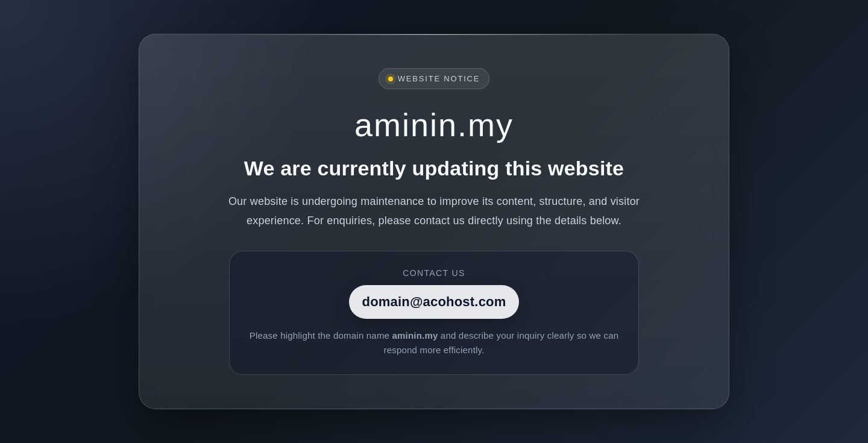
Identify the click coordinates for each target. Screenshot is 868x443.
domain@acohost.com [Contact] (434, 302)
